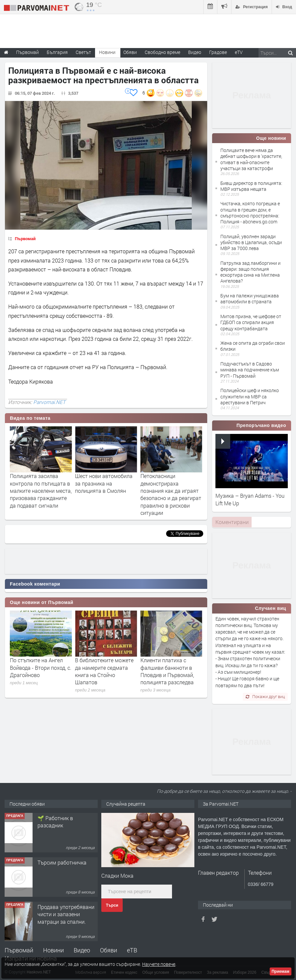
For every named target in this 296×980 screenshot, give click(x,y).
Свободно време (162, 52)
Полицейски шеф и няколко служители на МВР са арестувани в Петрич (250, 396)
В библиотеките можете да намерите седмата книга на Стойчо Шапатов (170, 671)
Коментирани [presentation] (232, 522)
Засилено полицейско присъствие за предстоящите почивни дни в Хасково (38, 487)
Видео (82, 950)
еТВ (132, 950)
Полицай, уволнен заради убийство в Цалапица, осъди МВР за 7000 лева (251, 242)
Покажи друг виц (265, 696)
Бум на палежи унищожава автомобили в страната (250, 299)
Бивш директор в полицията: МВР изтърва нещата (251, 186)
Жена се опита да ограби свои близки (253, 346)
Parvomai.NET (49, 402)
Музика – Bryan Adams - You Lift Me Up (250, 499)
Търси (112, 905)
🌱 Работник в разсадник (55, 866)
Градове (218, 52)
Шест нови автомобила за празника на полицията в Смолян (169, 483)
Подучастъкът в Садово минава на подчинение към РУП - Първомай (250, 370)
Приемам (281, 971)
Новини (107, 52)
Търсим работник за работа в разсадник (62, 822)
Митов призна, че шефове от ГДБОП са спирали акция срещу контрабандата (251, 322)
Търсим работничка (62, 907)
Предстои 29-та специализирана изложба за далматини (38, 667)
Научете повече (159, 964)
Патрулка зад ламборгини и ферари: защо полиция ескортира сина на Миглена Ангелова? (250, 272)
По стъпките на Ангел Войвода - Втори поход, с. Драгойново (106, 667)
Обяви (109, 950)
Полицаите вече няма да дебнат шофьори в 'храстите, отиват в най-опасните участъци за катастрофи (251, 159)
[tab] (232, 522)
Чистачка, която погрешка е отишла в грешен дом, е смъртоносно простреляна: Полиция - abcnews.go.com (250, 213)
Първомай (25, 239)
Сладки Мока (117, 876)
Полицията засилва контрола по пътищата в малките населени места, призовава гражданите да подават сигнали (106, 491)
